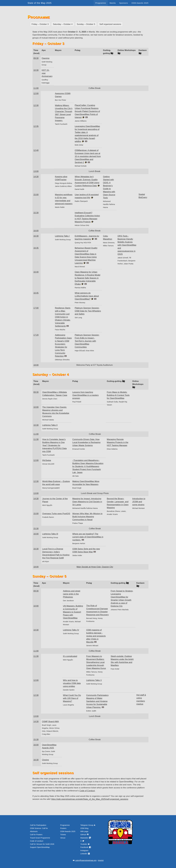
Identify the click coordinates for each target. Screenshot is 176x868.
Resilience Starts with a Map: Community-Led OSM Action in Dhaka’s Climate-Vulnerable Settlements (63, 317)
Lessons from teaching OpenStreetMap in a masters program (85, 395)
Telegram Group (88, 825)
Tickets (63, 835)
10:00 (36, 407)
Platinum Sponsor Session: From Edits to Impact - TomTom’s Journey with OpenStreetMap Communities (87, 341)
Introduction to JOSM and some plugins (139, 502)
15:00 (36, 195)
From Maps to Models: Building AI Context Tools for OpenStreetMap (118, 395)
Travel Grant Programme (40, 838)
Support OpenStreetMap (40, 847)
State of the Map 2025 (40, 3)
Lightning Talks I (62, 236)
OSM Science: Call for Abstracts (39, 830)
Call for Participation (38, 825)
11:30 (36, 439)
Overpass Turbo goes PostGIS (56, 514)
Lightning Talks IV (71, 630)
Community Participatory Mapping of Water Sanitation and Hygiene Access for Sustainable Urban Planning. (97, 701)
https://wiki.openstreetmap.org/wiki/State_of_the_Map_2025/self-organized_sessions (90, 799)
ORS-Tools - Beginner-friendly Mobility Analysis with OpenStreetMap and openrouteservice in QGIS (127, 245)
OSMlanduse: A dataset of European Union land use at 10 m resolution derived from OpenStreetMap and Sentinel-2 (88, 156)
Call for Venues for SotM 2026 (42, 844)
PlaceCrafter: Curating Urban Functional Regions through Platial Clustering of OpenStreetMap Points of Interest (87, 111)
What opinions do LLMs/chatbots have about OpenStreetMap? (87, 296)
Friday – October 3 (40, 24)
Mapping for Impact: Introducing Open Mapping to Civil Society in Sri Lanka (87, 502)
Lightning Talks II (50, 425)
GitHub (85, 835)
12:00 (36, 93)
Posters (63, 828)
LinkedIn (85, 854)
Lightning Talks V (94, 680)
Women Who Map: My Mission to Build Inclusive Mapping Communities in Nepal (87, 517)
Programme (101, 3)
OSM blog (84, 828)
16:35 (36, 248)
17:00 (36, 308)
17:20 (36, 335)
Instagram (84, 850)
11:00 (36, 88)
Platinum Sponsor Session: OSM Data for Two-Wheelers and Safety (88, 311)
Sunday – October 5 (86, 24)
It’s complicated (70, 656)
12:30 (36, 105)
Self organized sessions (110, 24)
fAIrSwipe (47, 460)
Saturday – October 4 (63, 24)
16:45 (36, 293)
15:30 (36, 213)
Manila (113, 3)
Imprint (101, 860)
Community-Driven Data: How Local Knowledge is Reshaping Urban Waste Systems (86, 442)
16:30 (36, 236)
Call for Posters (36, 835)
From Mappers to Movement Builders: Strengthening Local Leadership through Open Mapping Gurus (96, 662)
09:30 (36, 58)
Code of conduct (37, 841)
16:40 (36, 272)
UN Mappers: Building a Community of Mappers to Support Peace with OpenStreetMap (73, 612)
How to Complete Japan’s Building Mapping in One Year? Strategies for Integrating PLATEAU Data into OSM (54, 445)
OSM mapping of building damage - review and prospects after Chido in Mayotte (96, 636)
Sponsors (124, 3)
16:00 (36, 231)
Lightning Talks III (50, 534)
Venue (63, 838)
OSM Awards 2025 (140, 3)
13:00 (36, 171)
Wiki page (84, 831)
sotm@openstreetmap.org (84, 860)
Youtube (85, 844)
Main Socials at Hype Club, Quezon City (95, 567)
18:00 (36, 365)
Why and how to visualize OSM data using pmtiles (72, 683)
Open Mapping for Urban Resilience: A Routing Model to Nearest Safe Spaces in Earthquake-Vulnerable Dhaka (87, 278)
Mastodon (86, 838)
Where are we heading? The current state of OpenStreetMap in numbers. (88, 537)
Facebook (86, 847)
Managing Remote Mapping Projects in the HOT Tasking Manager (118, 442)
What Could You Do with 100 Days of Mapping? (72, 698)
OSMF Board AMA (50, 722)
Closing (45, 760)
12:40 (36, 150)
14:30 (36, 177)
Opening (46, 58)
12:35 (36, 126)
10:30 (36, 70)
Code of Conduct (87, 791)
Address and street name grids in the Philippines (72, 594)
